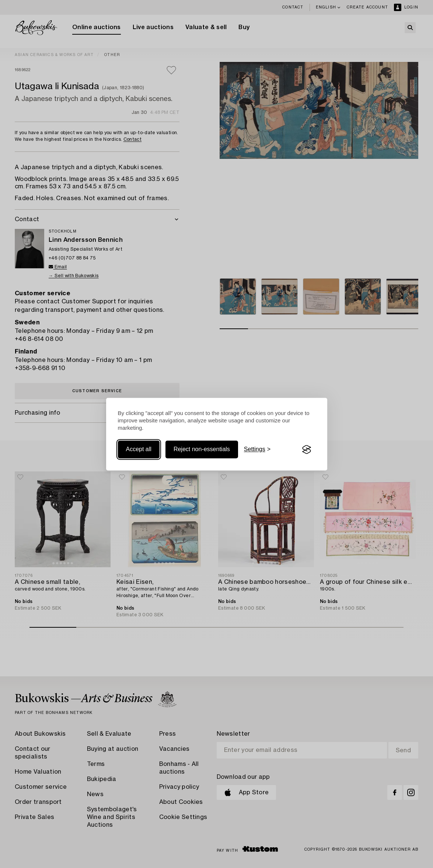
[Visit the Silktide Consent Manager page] (307, 450)
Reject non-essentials (202, 449)
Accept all (139, 449)
